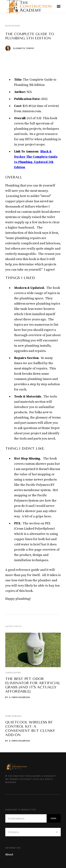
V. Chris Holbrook (19, 697)
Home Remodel (14, 716)
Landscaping (13, 673)
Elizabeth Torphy (24, 49)
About (9, 854)
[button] (59, 6)
